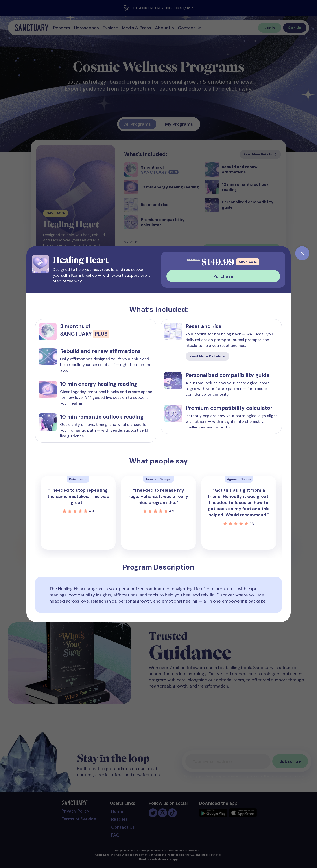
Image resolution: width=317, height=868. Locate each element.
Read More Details (207, 356)
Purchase (223, 276)
